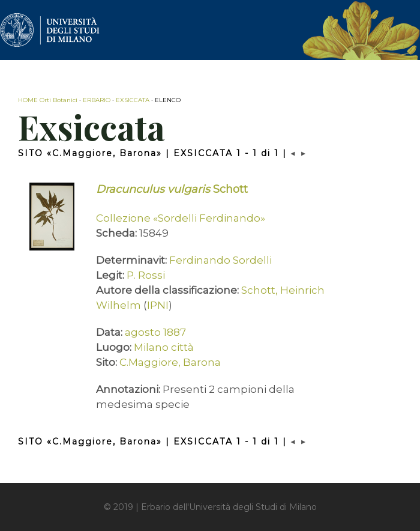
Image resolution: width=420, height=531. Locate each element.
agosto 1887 (155, 332)
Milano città (164, 347)
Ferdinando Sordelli (220, 260)
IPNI (158, 305)
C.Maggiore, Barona (170, 362)
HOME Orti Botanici (48, 100)
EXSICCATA (133, 100)
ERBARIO (97, 100)
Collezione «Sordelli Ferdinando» (181, 218)
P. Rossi (146, 275)
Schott (172, 189)
